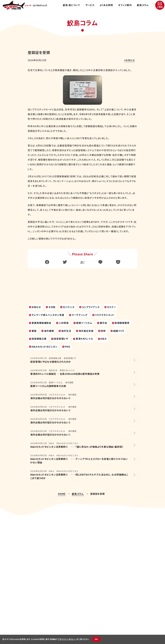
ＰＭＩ (68, 347)
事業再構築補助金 (41, 323)
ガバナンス (69, 307)
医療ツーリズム (84, 323)
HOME (62, 494)
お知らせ (130, 60)
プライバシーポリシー (67, 639)
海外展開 (49, 331)
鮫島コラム (78, 494)
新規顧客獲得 (122, 323)
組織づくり (119, 331)
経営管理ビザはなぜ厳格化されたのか (51, 362)
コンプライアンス (91, 307)
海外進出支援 (86, 331)
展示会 (103, 323)
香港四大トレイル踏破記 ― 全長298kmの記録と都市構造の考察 (65, 374)
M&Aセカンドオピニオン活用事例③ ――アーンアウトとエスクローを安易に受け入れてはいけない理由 (79, 461)
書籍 (34, 331)
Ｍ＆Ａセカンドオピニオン (45, 347)
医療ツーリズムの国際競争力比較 (48, 386)
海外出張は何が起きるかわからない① (51, 435)
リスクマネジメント (105, 315)
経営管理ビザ (61, 339)
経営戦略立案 (39, 339)
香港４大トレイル (84, 339)
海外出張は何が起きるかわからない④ (51, 398)
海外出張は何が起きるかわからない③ (51, 410)
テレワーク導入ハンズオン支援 (48, 315)
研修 (103, 331)
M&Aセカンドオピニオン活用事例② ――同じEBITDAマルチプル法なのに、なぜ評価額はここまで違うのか (79, 476)
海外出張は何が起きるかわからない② (51, 423)
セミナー (112, 307)
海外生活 (66, 331)
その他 (52, 307)
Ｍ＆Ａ (104, 339)
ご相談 (160, 7)
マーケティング (80, 315)
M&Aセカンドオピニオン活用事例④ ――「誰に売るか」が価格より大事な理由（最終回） (77, 447)
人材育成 (64, 323)
